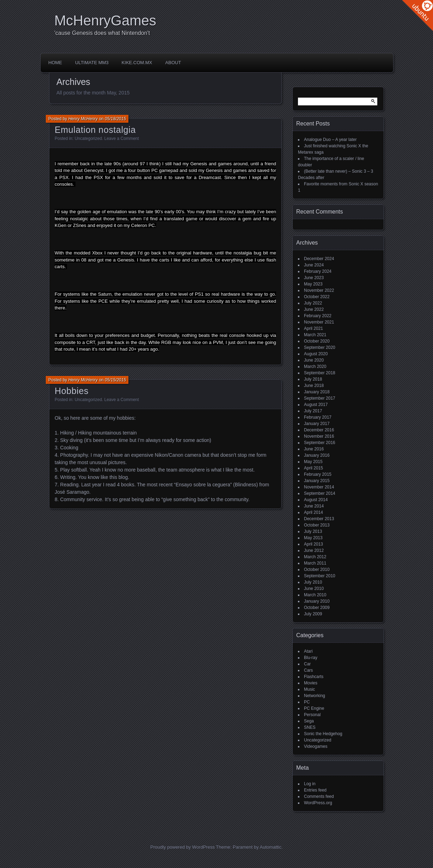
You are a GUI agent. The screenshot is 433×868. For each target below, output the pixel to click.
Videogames (316, 746)
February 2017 (318, 417)
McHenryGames (105, 20)
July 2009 (313, 614)
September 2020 (320, 347)
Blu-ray (311, 658)
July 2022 (313, 303)
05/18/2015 (115, 119)
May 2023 (313, 284)
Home (55, 63)
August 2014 (316, 500)
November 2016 (319, 436)
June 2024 (314, 265)
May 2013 (313, 538)
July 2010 (313, 582)
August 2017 (316, 405)
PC (307, 702)
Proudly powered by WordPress (182, 847)
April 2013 (313, 544)
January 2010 (317, 601)
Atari (308, 651)
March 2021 (315, 335)
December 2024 (319, 259)
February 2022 (318, 316)
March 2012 (315, 557)
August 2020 (316, 354)
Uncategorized (88, 138)
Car (307, 664)
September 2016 (320, 443)
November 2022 (319, 290)
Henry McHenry (83, 119)
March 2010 (315, 595)
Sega (309, 721)
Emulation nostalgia (95, 130)
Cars (308, 670)
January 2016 (317, 455)
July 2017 (313, 411)
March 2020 (315, 367)
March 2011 (315, 563)
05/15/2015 (115, 380)
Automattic (271, 847)
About (173, 63)
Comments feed (319, 796)
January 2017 (317, 424)
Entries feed (315, 790)
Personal (312, 715)
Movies (311, 683)
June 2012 (314, 550)
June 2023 (314, 278)
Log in (310, 784)
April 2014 (313, 512)
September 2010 (320, 576)
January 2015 (317, 481)
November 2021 (319, 322)
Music (309, 689)
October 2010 (317, 570)
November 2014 (319, 487)
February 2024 (318, 271)
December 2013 (319, 519)
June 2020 (314, 360)
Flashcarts (314, 677)
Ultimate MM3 (92, 63)
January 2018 (317, 392)
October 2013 (317, 525)
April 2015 (313, 468)
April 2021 (313, 328)
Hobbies (72, 391)
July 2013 (313, 531)
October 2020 (317, 341)
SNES (310, 727)
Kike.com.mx (137, 63)
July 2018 (313, 379)
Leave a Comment (122, 138)
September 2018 (320, 373)
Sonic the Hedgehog (323, 734)
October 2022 (317, 297)
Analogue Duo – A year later (330, 140)
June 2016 (314, 449)
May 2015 (313, 462)
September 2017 (320, 398)
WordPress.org (318, 803)
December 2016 (319, 430)
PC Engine (314, 708)
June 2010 (314, 589)
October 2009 (317, 608)
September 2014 (320, 493)
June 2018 (314, 386)
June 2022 (314, 309)
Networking (315, 696)
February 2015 (318, 474)
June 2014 (314, 506)
